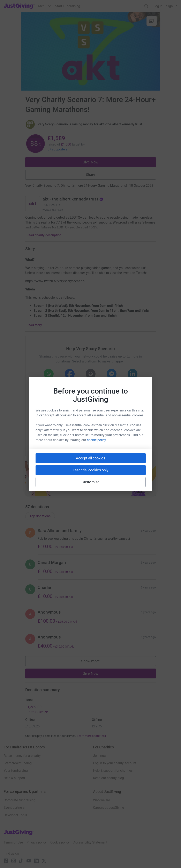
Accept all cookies (90, 458)
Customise (90, 482)
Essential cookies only (91, 470)
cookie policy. (97, 440)
